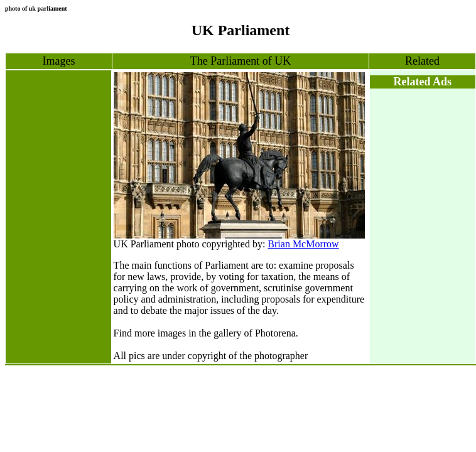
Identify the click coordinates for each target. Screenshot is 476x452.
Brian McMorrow (303, 244)
